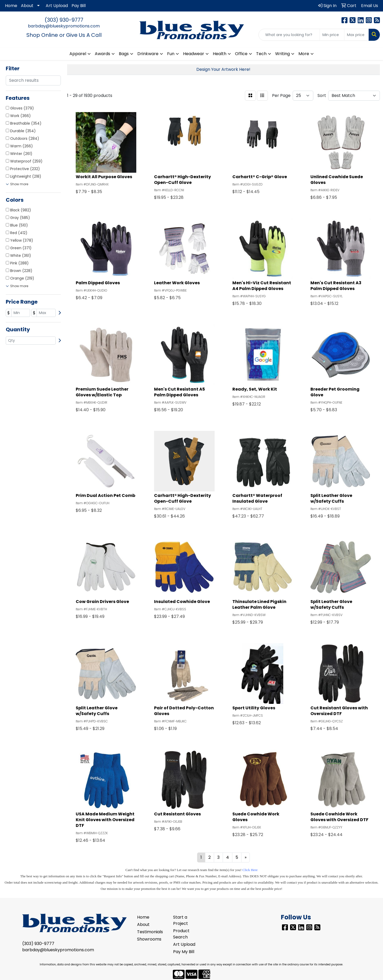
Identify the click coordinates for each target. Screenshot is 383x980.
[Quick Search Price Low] (332, 35)
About (27, 6)
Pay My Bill (184, 952)
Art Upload (57, 6)
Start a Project (181, 920)
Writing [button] (282, 54)
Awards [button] (102, 54)
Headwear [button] (194, 54)
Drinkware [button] (148, 54)
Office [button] (241, 54)
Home (11, 6)
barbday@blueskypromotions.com (64, 26)
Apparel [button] (78, 54)
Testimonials (150, 932)
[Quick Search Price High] (357, 35)
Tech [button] (261, 54)
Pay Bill (79, 6)
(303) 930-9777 (64, 20)
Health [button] (220, 54)
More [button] (304, 54)
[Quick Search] (289, 35)
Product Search (181, 934)
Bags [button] (124, 54)
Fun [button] (171, 54)
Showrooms (149, 939)
